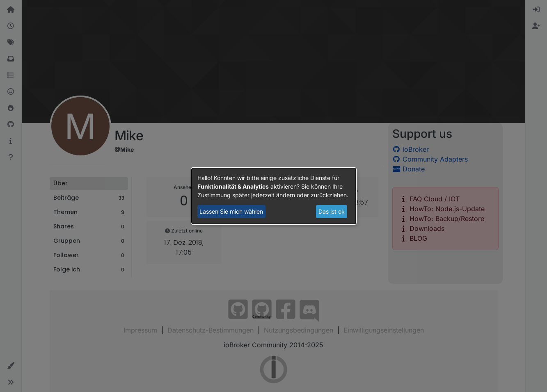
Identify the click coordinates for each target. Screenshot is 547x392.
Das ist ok (332, 211)
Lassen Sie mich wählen (231, 211)
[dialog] (274, 196)
